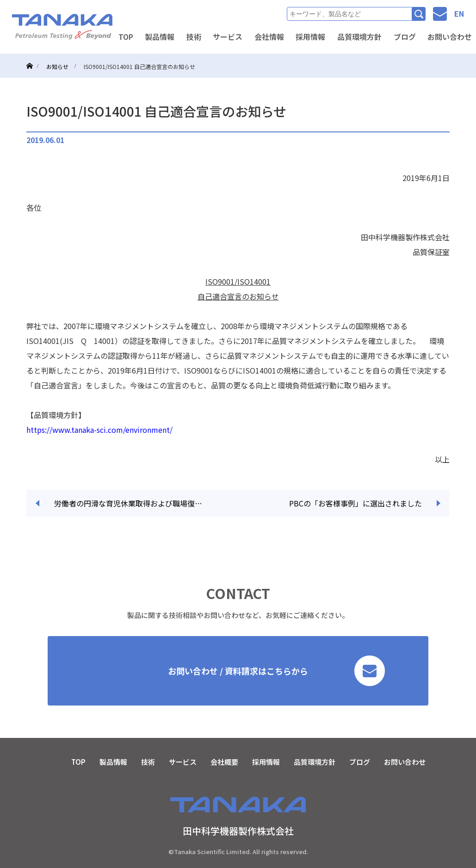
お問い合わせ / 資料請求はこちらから (276, 671)
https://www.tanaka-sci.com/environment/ (99, 430)
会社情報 (269, 37)
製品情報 (160, 37)
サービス (228, 37)
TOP (126, 37)
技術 (194, 37)
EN (459, 13)
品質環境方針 (359, 37)
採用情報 (310, 37)
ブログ (405, 37)
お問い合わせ (405, 762)
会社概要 (224, 762)
